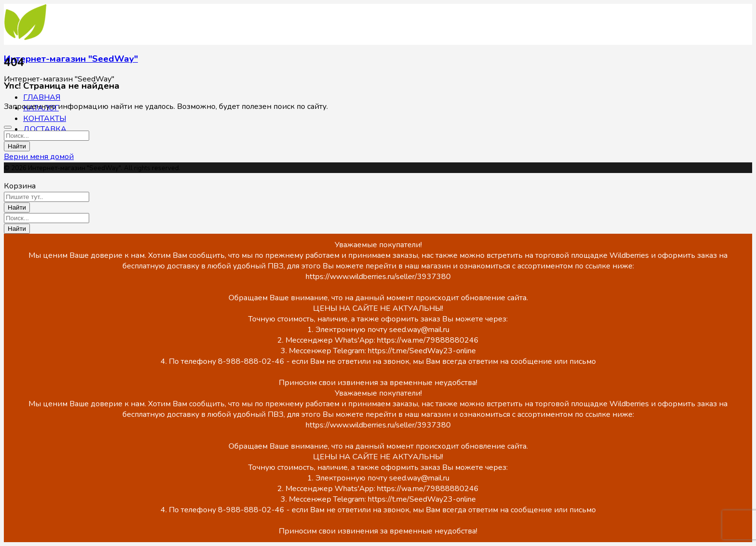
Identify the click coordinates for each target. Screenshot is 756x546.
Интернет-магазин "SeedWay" (71, 59)
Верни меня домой (39, 157)
